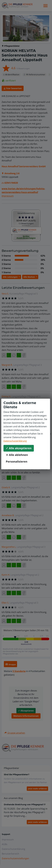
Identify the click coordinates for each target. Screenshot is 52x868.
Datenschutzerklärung (15, 441)
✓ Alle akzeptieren (19, 448)
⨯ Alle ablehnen (17, 455)
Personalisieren (17, 462)
